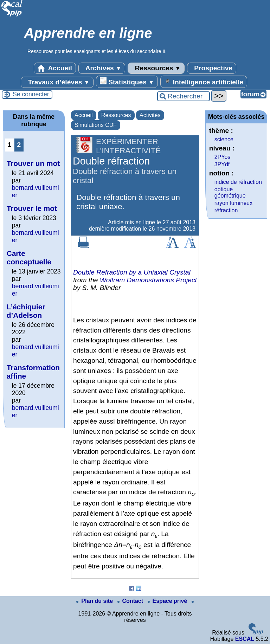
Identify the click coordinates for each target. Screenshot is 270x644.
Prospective (212, 68)
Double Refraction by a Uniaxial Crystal (132, 272)
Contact (131, 601)
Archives (102, 68)
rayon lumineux (234, 203)
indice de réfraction (238, 182)
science (224, 139)
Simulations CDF (96, 125)
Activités (150, 115)
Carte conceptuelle (29, 257)
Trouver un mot (33, 163)
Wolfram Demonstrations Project (148, 280)
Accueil (55, 68)
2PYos (223, 157)
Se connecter (31, 94)
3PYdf (222, 164)
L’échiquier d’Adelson (26, 311)
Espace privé (168, 601)
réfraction (226, 210)
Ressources (156, 68)
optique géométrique (230, 192)
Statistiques (127, 82)
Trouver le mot (32, 208)
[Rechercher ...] (184, 96)
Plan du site (95, 601)
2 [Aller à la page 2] (19, 145)
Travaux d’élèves (57, 82)
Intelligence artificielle (204, 82)
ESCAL (245, 639)
